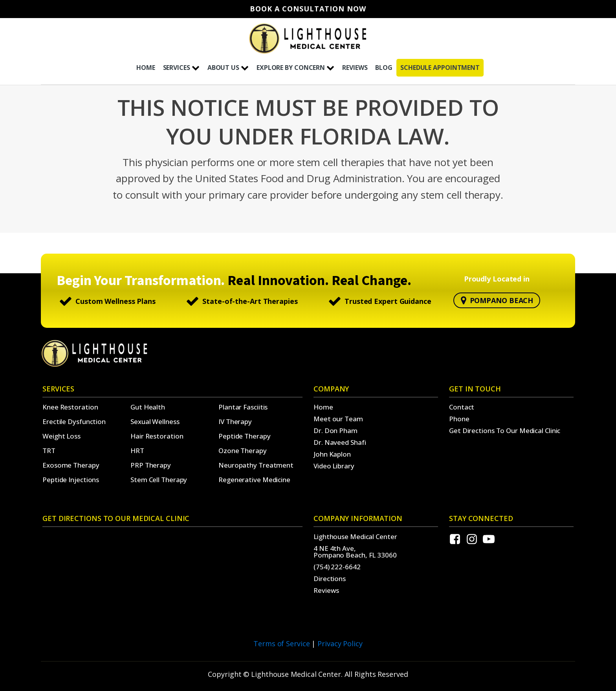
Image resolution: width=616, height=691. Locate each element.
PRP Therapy (151, 465)
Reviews (326, 590)
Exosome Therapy (71, 465)
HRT (137, 451)
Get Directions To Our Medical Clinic (505, 431)
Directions (330, 579)
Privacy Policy (340, 643)
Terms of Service (281, 643)
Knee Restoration (70, 407)
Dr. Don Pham (335, 431)
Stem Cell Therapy (159, 480)
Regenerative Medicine (254, 480)
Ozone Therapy (243, 451)
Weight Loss (61, 436)
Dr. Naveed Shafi (340, 442)
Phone (459, 419)
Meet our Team (338, 419)
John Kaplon (332, 454)
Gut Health (148, 407)
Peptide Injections (71, 480)
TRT (49, 451)
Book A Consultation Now (308, 9)
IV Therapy (235, 421)
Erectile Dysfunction (74, 421)
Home (323, 407)
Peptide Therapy (245, 436)
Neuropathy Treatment (256, 465)
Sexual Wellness (155, 421)
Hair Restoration (157, 436)
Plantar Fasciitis (243, 407)
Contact (462, 407)
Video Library (334, 466)
